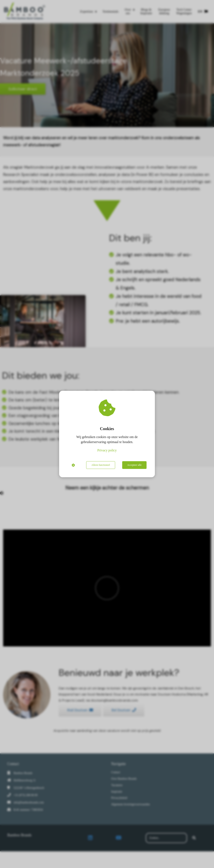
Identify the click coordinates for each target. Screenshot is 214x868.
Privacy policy (107, 450)
